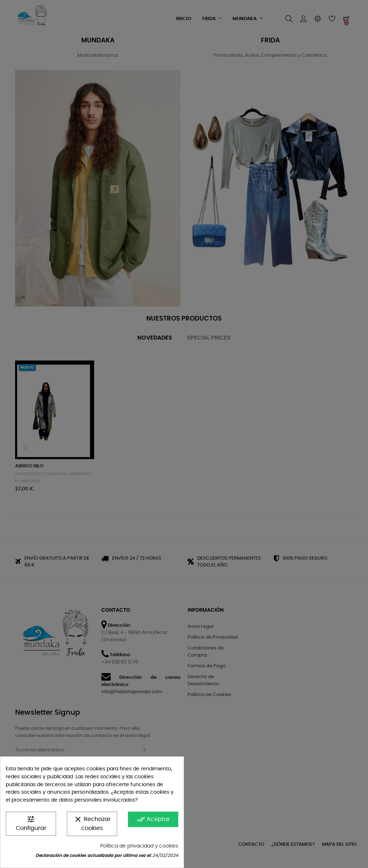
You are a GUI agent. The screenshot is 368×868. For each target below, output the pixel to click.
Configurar (31, 823)
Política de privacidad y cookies (139, 846)
